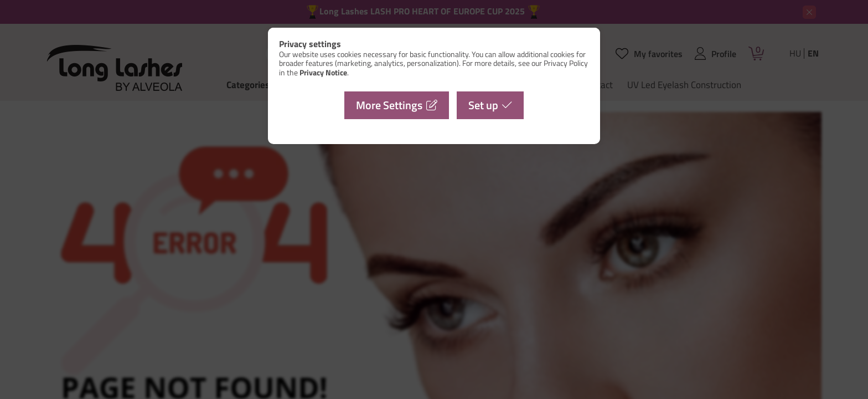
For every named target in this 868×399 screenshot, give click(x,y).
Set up (483, 105)
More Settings (389, 105)
